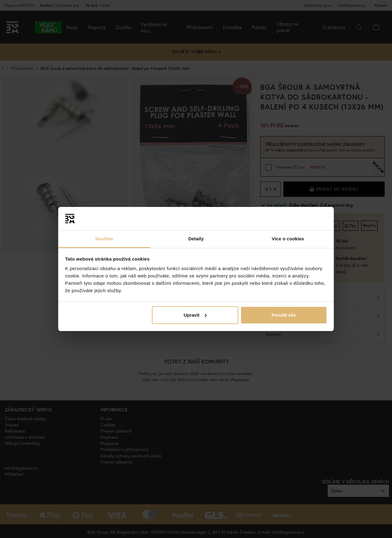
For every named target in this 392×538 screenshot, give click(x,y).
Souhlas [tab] (104, 239)
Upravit (195, 315)
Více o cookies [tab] (288, 239)
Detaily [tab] (196, 239)
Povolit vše (284, 315)
